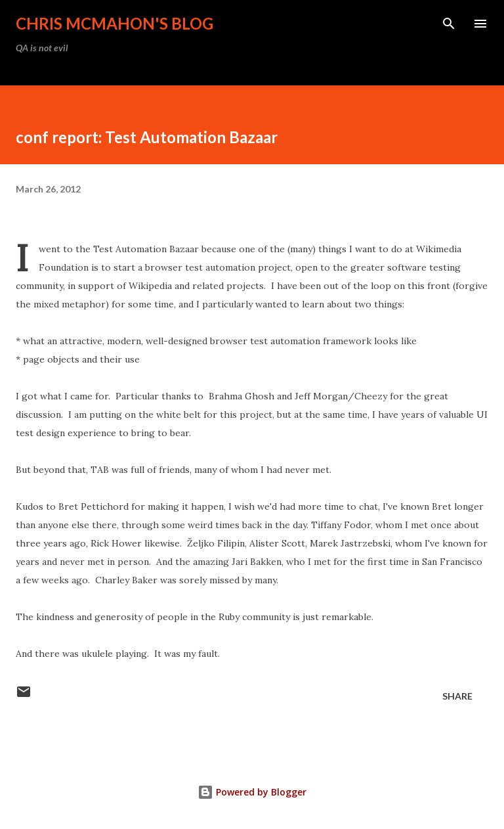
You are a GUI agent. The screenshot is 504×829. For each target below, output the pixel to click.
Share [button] (457, 696)
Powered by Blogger (252, 792)
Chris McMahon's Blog (115, 23)
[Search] (449, 24)
